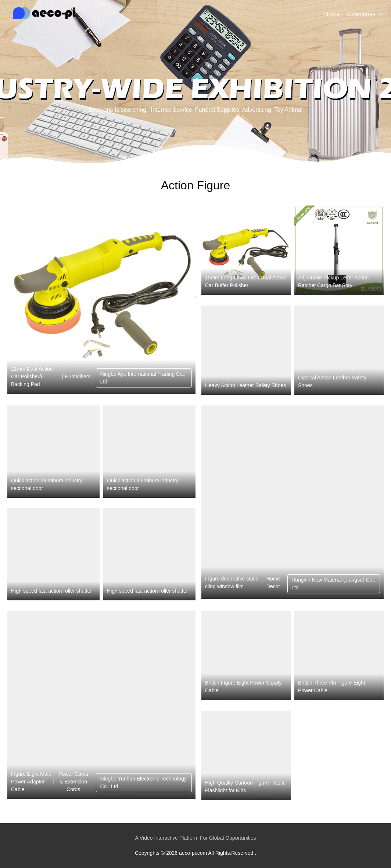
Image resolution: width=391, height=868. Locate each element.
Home (332, 14)
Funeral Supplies (217, 110)
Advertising (257, 110)
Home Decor (273, 583)
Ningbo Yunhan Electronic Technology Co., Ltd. (143, 783)
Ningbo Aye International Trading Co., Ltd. (143, 378)
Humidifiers (78, 376)
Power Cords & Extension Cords (73, 782)
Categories (361, 14)
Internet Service (172, 110)
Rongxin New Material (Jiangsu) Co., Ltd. (333, 584)
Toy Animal (288, 110)
